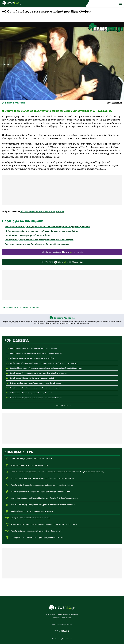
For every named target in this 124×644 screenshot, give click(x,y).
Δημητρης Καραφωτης (15, 103)
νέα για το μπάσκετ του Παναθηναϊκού (42, 212)
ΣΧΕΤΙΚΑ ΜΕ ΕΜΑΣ (63, 615)
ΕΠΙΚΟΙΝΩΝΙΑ (50, 615)
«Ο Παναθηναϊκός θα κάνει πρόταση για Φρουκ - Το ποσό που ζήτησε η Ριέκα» (42, 231)
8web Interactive (67, 639)
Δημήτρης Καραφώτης (64, 318)
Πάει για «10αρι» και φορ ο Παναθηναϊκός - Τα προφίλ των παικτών (37, 244)
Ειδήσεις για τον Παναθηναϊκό (23, 221)
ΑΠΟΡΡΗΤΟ (57, 618)
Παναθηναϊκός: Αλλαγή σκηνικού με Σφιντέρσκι (28, 235)
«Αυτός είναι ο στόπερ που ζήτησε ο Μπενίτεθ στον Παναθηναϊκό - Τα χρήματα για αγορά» (48, 227)
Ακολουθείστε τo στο (62, 262)
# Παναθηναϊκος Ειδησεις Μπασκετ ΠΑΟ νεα (21, 307)
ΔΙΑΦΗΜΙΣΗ (74, 615)
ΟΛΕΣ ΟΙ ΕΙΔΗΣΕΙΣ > (62, 406)
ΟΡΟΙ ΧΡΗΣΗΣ (67, 618)
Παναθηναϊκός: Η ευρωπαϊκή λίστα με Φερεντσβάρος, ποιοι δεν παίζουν (39, 240)
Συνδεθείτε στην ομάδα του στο (62, 252)
